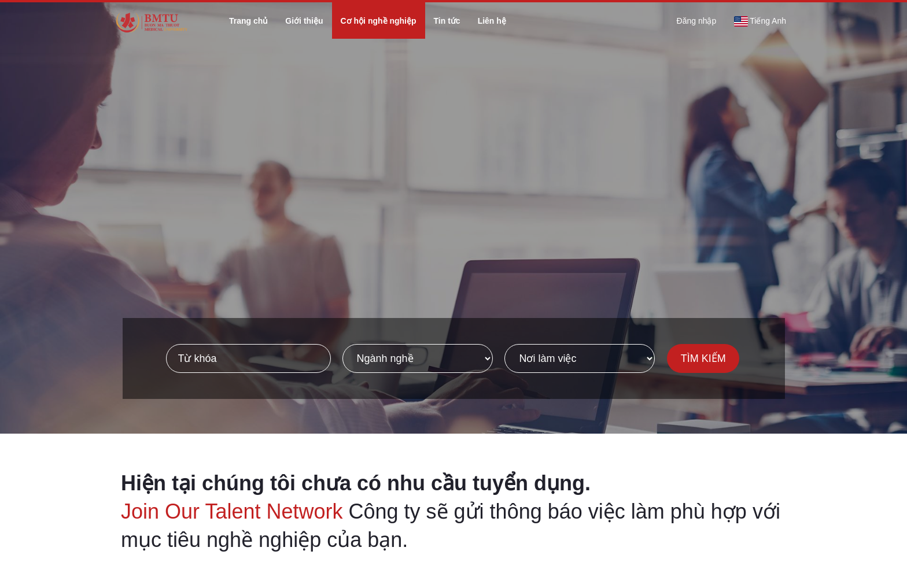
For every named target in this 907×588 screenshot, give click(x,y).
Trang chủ (248, 21)
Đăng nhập (697, 21)
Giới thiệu (304, 21)
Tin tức (447, 21)
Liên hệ (492, 21)
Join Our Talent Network (232, 511)
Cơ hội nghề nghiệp (379, 21)
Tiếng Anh (760, 21)
